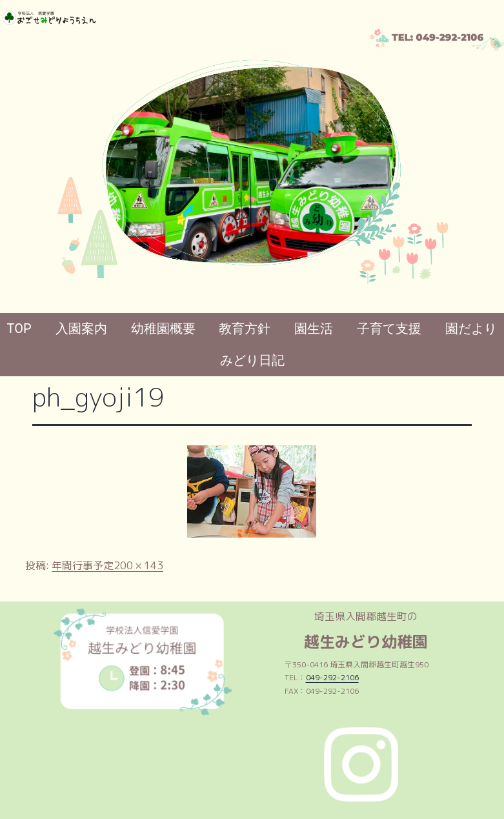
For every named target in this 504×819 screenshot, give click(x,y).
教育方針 (245, 329)
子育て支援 (389, 329)
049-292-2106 (332, 677)
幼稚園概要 (163, 329)
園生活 (314, 329)
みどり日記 (252, 360)
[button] (20, 165)
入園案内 (81, 329)
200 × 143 (138, 565)
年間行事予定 (83, 565)
